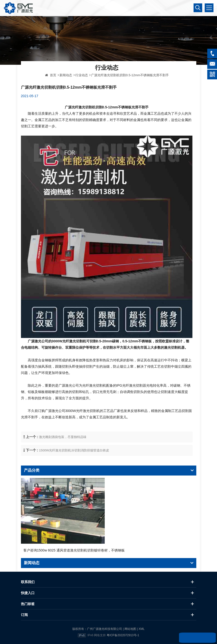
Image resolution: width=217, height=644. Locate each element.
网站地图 (130, 629)
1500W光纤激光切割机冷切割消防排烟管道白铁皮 (74, 464)
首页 (51, 89)
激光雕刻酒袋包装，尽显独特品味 (63, 450)
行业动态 (82, 89)
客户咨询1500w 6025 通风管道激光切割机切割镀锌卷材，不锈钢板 (74, 550)
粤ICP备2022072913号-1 (123, 635)
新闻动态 (66, 89)
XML (142, 629)
